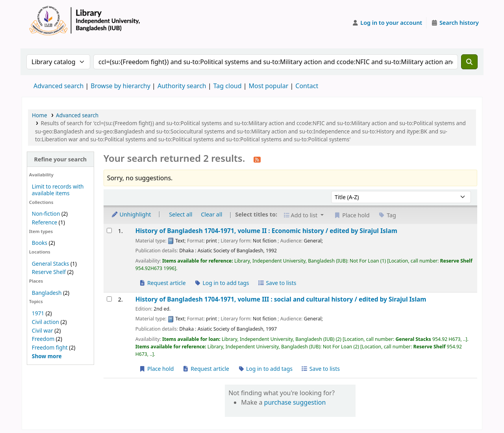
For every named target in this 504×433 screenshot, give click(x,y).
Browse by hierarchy (120, 86)
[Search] (469, 62)
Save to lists (277, 283)
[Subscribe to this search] (257, 159)
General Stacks (50, 264)
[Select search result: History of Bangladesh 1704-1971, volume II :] (109, 230)
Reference (44, 222)
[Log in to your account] (387, 23)
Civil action (45, 322)
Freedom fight (50, 347)
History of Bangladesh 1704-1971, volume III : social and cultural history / (281, 299)
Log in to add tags (221, 283)
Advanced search (58, 86)
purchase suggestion (295, 402)
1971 (38, 313)
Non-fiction (46, 214)
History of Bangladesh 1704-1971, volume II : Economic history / (266, 231)
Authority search (182, 86)
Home (40, 115)
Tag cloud (228, 86)
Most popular (269, 86)
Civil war (43, 330)
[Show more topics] (47, 356)
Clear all (211, 214)
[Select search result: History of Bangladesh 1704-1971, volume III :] (109, 299)
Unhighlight (131, 214)
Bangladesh (47, 293)
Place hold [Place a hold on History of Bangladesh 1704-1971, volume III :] (157, 369)
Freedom (43, 339)
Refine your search (60, 159)
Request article (162, 283)
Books (40, 243)
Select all (181, 214)
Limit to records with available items (58, 190)
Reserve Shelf (49, 272)
